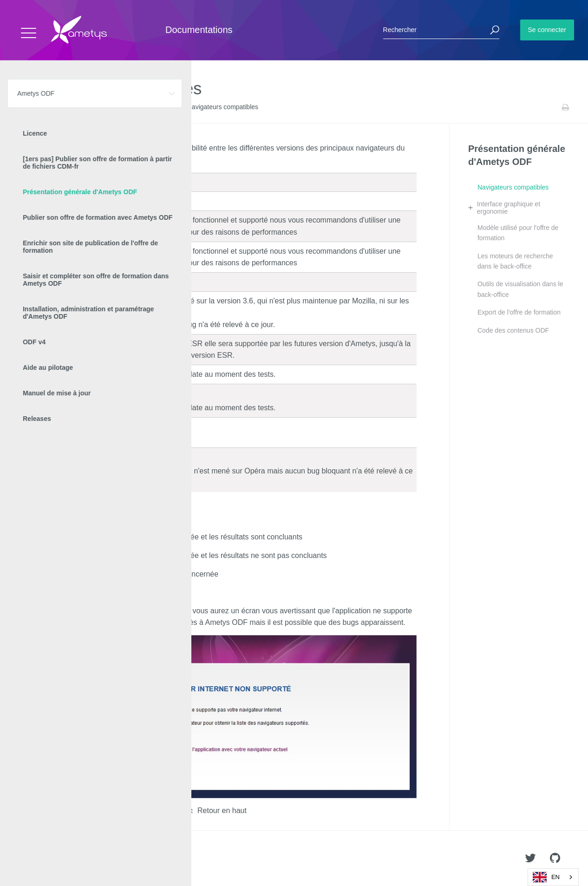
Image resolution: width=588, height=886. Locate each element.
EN (546, 877)
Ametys (62, 859)
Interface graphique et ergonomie (509, 208)
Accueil (28, 107)
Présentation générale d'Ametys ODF (132, 107)
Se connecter (547, 30)
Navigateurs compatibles (513, 187)
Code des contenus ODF (513, 330)
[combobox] (553, 877)
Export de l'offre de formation (519, 312)
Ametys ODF (62, 107)
